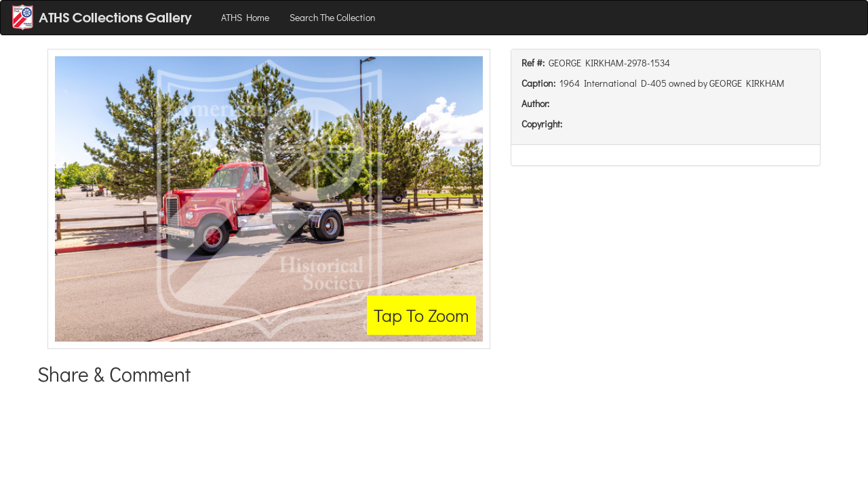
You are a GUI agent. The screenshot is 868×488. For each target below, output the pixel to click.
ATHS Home (245, 17)
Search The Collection (333, 17)
